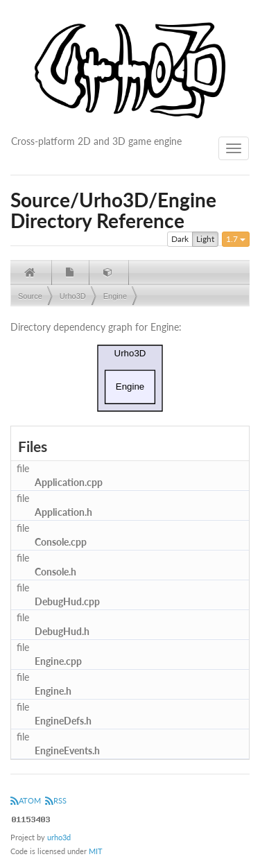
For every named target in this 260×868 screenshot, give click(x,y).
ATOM (26, 800)
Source (30, 296)
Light (205, 239)
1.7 (236, 239)
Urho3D (73, 296)
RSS (56, 800)
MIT (96, 851)
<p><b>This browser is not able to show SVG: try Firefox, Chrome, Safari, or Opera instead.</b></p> (130, 378)
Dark (180, 239)
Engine (115, 296)
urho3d (59, 837)
